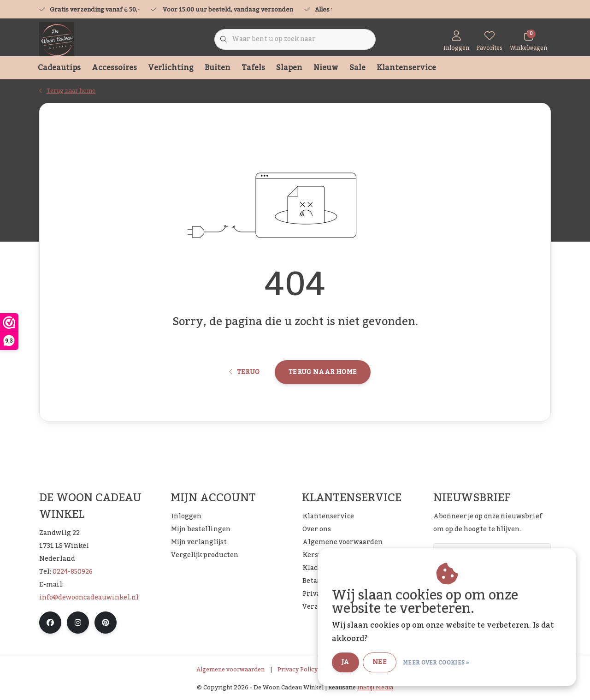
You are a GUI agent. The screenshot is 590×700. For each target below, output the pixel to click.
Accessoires (114, 68)
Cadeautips (59, 68)
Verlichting (171, 68)
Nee (380, 662)
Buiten (218, 68)
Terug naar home (323, 372)
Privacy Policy (298, 670)
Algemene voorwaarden (230, 670)
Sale (357, 68)
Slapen (289, 68)
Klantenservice (406, 68)
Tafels (253, 68)
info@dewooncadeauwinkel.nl (89, 598)
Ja (345, 662)
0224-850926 (73, 572)
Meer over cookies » (436, 663)
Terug (245, 372)
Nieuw (326, 68)
